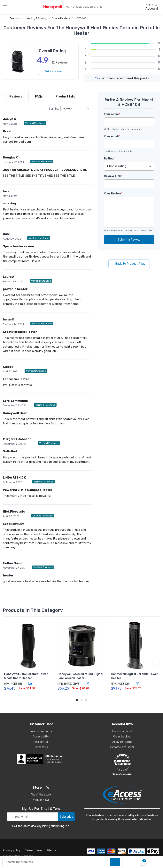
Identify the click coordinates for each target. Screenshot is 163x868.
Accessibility (41, 737)
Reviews (16, 96)
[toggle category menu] (5, 7)
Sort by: (54, 109)
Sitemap (52, 851)
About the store (41, 795)
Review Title (113, 176)
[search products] (115, 862)
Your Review (113, 194)
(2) (28, 684)
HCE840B (81, 18)
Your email (112, 136)
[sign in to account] (149, 7)
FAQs (39, 96)
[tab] (16, 96)
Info (65, 96)
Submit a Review (129, 240)
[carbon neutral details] (122, 764)
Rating (109, 159)
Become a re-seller (122, 747)
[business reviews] (41, 759)
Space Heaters (61, 18)
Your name (112, 114)
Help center (41, 742)
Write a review (52, 71)
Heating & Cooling (36, 18)
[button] (156, 661)
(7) (85, 684)
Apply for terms (122, 742)
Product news (41, 800)
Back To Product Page (129, 264)
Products (15, 18)
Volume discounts (41, 731)
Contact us (41, 747)
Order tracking (122, 737)
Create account (122, 731)
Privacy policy (12, 851)
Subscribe (67, 817)
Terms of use (33, 851)
